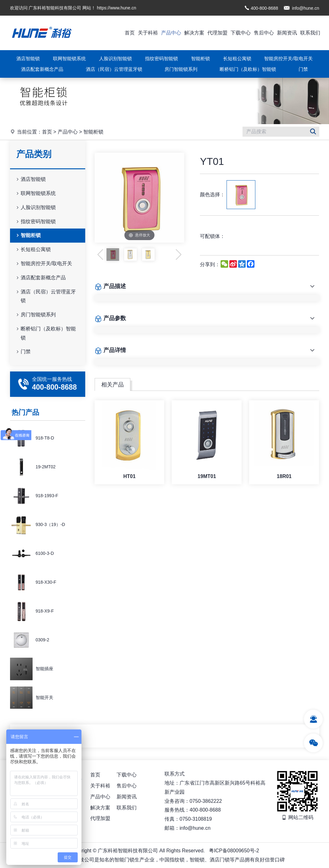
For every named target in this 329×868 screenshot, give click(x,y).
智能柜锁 (201, 58)
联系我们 (310, 33)
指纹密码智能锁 (162, 58)
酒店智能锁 (28, 58)
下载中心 (241, 33)
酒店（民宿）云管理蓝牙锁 (114, 69)
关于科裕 (148, 33)
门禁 (303, 69)
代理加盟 (217, 33)
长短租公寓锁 (237, 58)
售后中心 (264, 33)
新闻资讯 (287, 33)
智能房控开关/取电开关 (288, 58)
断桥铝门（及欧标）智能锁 (248, 69)
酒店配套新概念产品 (42, 69)
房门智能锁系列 (181, 69)
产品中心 (171, 33)
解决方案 (194, 33)
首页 (130, 33)
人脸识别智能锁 (115, 58)
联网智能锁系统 (69, 58)
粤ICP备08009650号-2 (234, 851)
